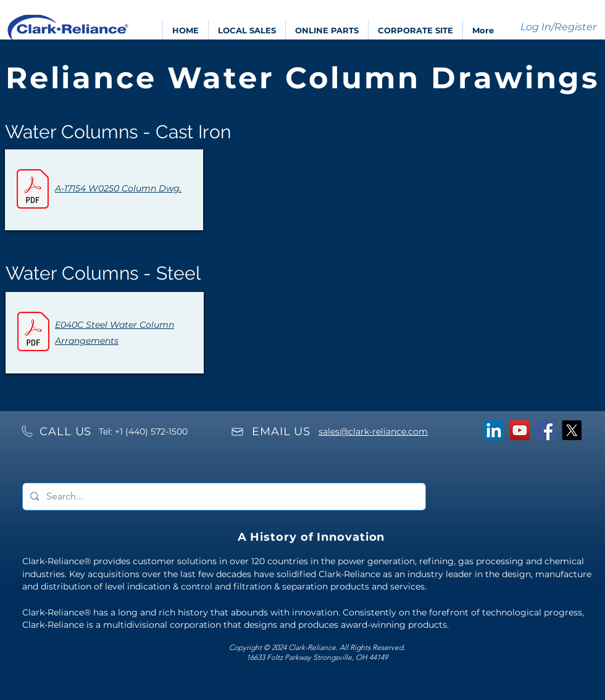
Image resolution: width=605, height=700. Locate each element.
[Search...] (223, 497)
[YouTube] (520, 430)
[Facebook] (546, 430)
